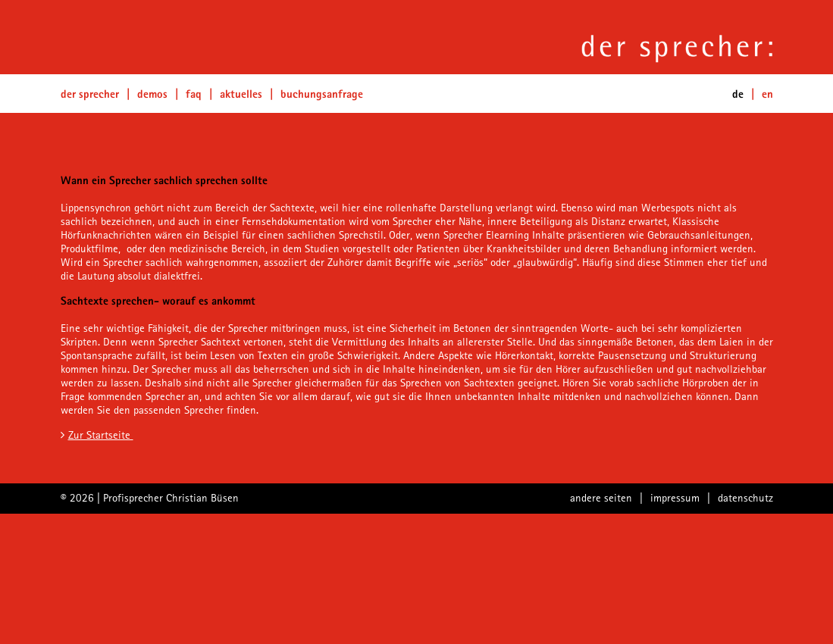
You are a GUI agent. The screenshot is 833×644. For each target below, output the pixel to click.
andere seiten (601, 497)
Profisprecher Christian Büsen (171, 497)
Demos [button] (152, 94)
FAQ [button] (194, 94)
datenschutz (745, 497)
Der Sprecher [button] (90, 94)
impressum (675, 497)
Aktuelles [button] (241, 94)
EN (767, 94)
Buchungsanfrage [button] (322, 94)
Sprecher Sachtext (199, 341)
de (738, 94)
